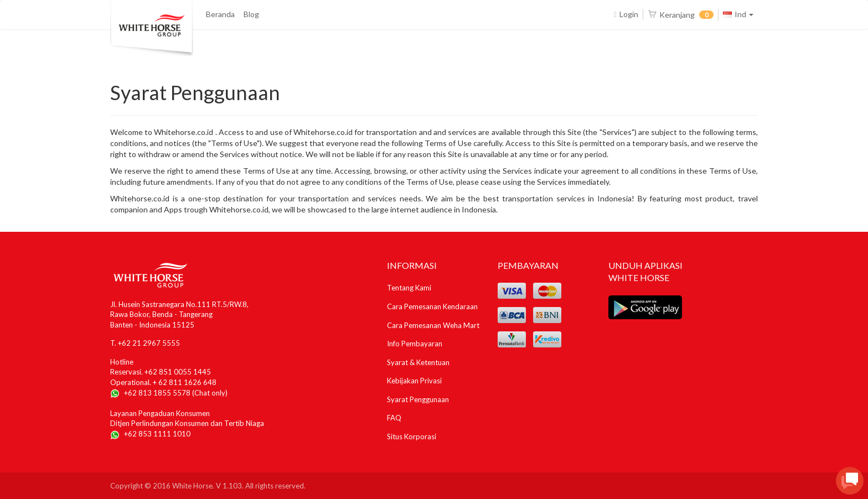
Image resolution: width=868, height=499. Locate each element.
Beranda (220, 14)
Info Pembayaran (415, 344)
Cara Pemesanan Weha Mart (433, 325)
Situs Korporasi (412, 436)
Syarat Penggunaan (418, 399)
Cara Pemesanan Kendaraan (432, 306)
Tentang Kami (409, 288)
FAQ (394, 418)
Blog (251, 14)
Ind (738, 14)
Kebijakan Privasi (414, 381)
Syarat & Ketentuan (418, 362)
